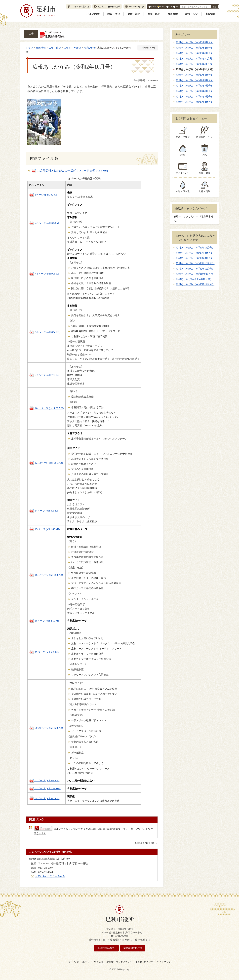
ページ (163, 7)
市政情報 (210, 14)
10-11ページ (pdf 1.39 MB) (47, 408)
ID (177, 7)
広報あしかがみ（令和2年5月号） (195, 97)
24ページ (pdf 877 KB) (44, 798)
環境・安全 (191, 14)
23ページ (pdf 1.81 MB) (45, 788)
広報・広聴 (55, 48)
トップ (29, 48)
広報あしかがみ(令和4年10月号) (194, 279)
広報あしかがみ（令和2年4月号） (195, 102)
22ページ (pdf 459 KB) (44, 780)
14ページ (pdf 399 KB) (44, 511)
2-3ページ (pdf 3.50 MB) (45, 223)
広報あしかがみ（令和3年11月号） (195, 284)
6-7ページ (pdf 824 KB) (45, 332)
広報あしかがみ (72, 48)
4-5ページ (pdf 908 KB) (45, 274)
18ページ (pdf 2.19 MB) (45, 621)
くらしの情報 (92, 14)
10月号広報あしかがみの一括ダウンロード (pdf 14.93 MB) (70, 171)
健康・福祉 (134, 14)
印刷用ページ (149, 48)
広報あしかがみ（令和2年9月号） (195, 75)
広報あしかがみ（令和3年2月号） (195, 48)
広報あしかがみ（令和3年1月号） (195, 53)
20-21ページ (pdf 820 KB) (46, 728)
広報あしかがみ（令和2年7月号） (195, 86)
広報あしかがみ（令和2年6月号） (195, 91)
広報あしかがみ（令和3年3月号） (195, 42)
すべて (154, 7)
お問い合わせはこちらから (50, 876)
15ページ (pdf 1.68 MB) (45, 529)
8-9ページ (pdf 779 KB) (45, 375)
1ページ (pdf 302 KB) (44, 195)
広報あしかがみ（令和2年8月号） (195, 80)
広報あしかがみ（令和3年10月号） (195, 263)
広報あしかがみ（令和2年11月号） (195, 64)
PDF (171, 7)
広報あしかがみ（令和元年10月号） (196, 274)
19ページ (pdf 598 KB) (44, 652)
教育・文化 (114, 14)
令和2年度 (90, 48)
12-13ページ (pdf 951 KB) (46, 463)
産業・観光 (154, 14)
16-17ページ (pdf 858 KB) (46, 575)
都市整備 (173, 14)
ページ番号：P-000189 (145, 80)
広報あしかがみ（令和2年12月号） (195, 59)
